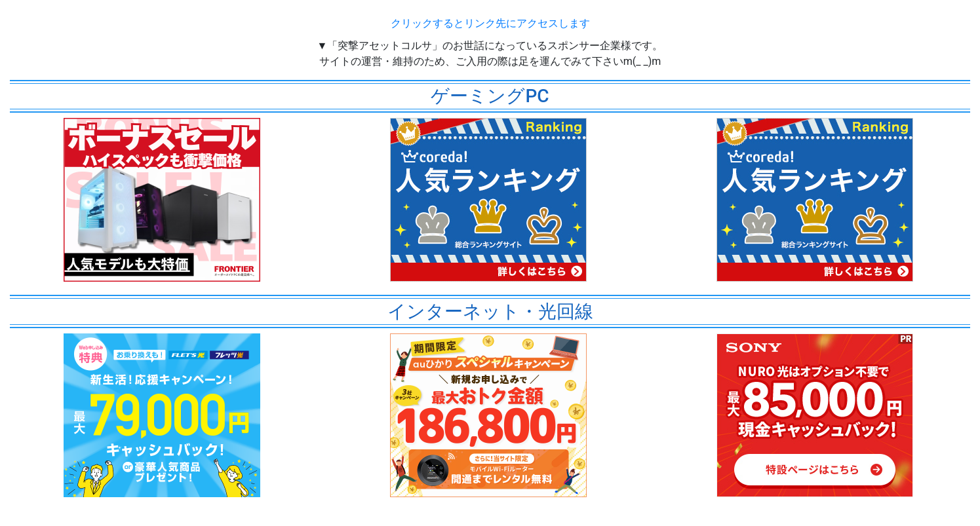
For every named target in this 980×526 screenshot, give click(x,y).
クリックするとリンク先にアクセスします (490, 23)
